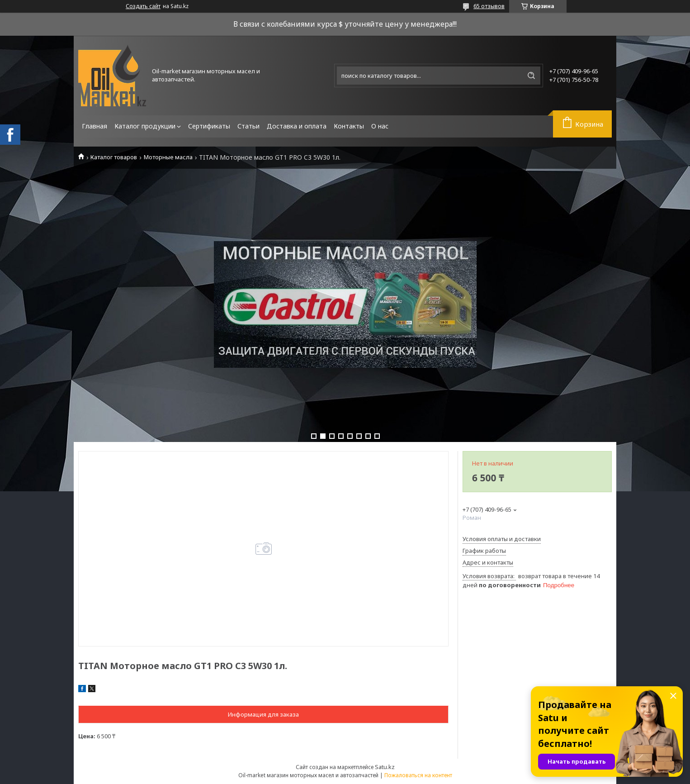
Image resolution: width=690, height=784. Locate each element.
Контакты (349, 126)
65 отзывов (489, 6)
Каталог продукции (145, 126)
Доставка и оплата (297, 126)
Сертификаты (209, 126)
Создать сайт (143, 6)
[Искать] (531, 76)
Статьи (248, 126)
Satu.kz (385, 767)
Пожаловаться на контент (418, 775)
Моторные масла (168, 157)
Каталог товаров (114, 157)
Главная (95, 126)
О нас (380, 126)
